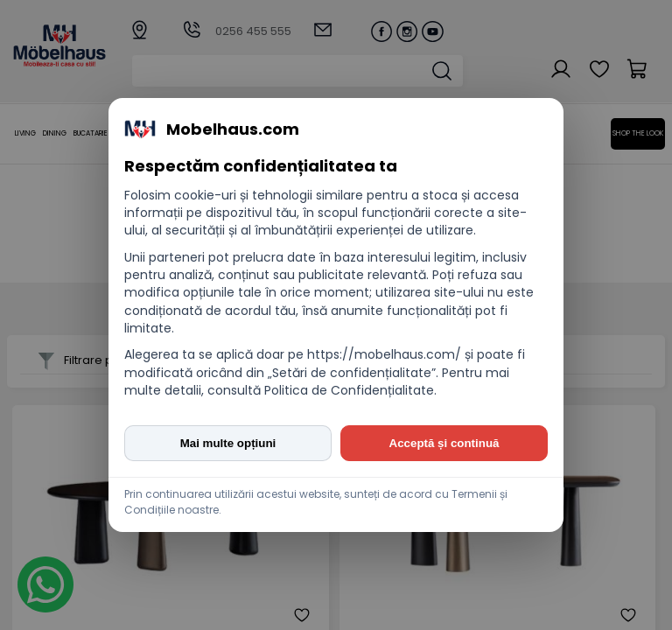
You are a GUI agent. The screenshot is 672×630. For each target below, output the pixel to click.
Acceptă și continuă (444, 443)
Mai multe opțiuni (228, 443)
